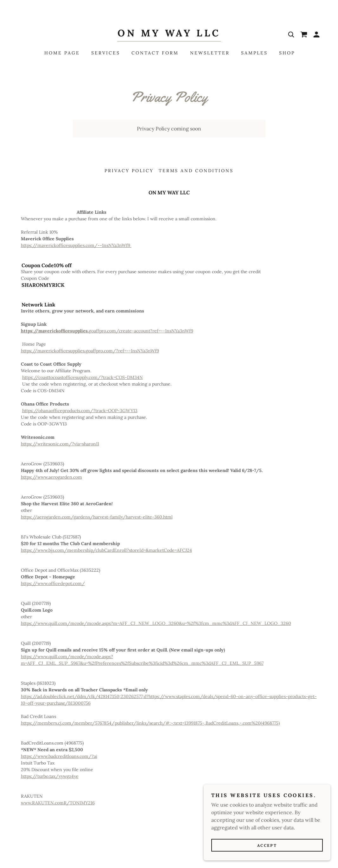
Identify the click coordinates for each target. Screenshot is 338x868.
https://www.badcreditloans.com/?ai (59, 756)
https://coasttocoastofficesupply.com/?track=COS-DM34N (83, 377)
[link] (169, 35)
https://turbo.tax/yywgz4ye (50, 776)
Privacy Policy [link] (129, 171)
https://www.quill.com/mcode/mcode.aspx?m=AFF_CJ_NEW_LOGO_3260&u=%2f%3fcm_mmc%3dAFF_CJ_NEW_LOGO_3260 (156, 623)
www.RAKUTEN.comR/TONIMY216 (58, 803)
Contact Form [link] (155, 53)
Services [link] (106, 53)
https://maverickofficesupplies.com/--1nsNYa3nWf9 (76, 245)
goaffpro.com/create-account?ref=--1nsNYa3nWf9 (107, 331)
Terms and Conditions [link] (196, 171)
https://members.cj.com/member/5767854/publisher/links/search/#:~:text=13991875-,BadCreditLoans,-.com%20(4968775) (150, 723)
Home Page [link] (62, 53)
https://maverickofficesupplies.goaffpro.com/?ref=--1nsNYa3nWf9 (90, 351)
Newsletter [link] (210, 53)
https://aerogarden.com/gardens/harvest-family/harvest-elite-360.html (97, 517)
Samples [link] (254, 53)
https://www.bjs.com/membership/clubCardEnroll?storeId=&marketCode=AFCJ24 (106, 550)
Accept (267, 854)
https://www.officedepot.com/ (53, 583)
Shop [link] (287, 53)
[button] (316, 35)
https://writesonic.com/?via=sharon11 (60, 444)
